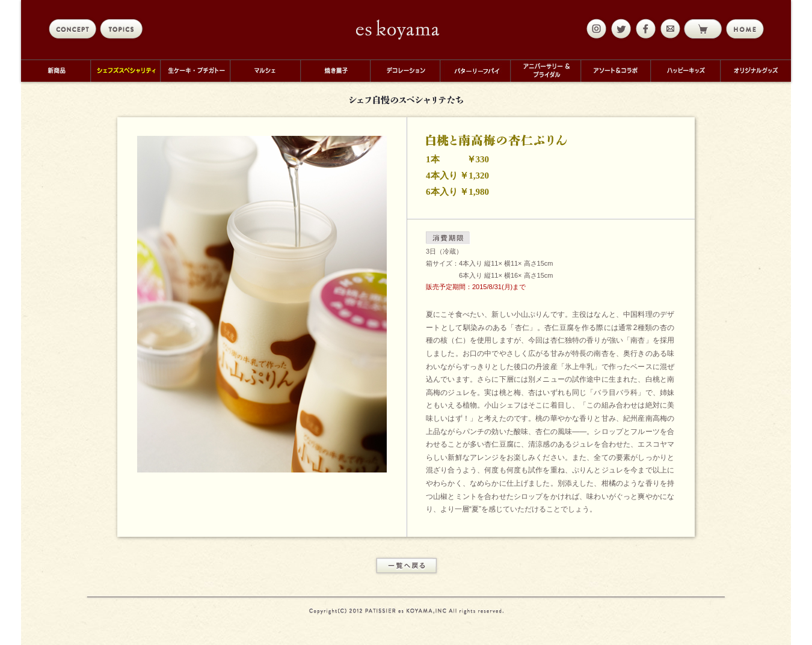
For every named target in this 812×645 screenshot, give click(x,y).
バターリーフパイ (475, 71)
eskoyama (398, 29)
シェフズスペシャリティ (125, 71)
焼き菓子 (335, 71)
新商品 (56, 71)
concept (72, 29)
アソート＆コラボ (615, 71)
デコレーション (405, 71)
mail (669, 29)
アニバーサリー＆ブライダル (545, 71)
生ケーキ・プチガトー (195, 71)
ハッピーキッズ (685, 71)
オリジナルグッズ (756, 71)
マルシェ (265, 71)
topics (124, 29)
